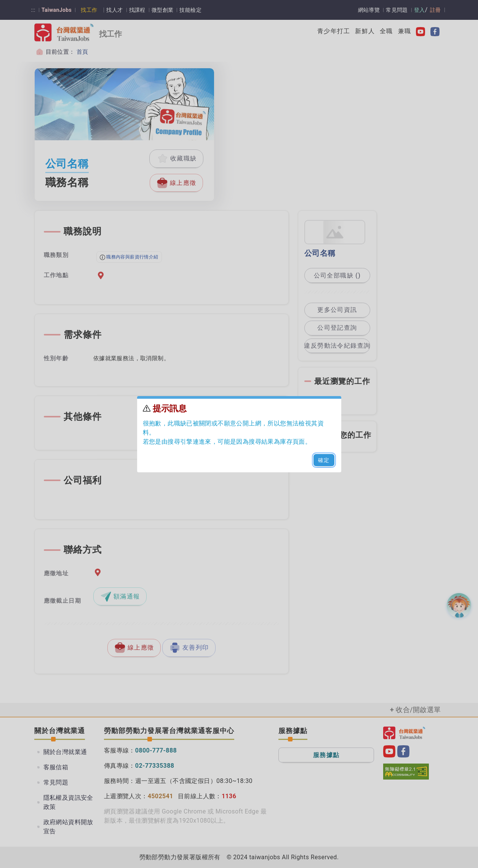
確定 (324, 460)
